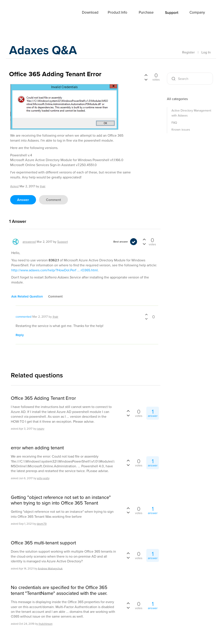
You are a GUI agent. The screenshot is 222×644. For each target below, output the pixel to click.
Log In (206, 52)
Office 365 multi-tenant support (43, 543)
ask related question (27, 296)
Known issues (181, 130)
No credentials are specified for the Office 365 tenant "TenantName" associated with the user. (59, 590)
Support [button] (172, 13)
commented (24, 317)
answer (23, 200)
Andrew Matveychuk (50, 568)
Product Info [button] (118, 12)
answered (29, 242)
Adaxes (26, 13)
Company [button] (197, 12)
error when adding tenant (37, 448)
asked (14, 186)
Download (90, 12)
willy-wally (43, 478)
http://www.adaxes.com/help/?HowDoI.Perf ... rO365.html (55, 270)
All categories (177, 99)
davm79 (42, 524)
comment (53, 200)
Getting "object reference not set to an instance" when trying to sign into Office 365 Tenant (61, 500)
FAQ (174, 123)
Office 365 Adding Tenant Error (43, 398)
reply (20, 335)
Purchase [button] (146, 12)
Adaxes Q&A (46, 51)
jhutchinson (46, 624)
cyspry (40, 429)
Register (188, 52)
